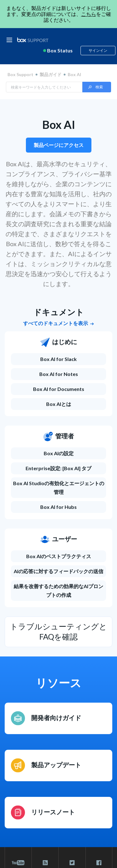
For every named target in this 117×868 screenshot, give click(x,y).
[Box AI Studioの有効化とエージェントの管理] (58, 488)
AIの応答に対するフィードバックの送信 (58, 571)
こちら (89, 14)
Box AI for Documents (59, 389)
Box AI (59, 124)
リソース (58, 683)
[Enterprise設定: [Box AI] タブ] (58, 468)
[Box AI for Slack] (58, 359)
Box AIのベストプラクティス (59, 556)
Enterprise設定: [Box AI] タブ (58, 468)
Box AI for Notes (59, 374)
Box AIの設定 (59, 453)
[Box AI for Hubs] (58, 507)
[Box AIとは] (58, 404)
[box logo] (33, 40)
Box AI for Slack (58, 359)
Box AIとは (59, 404)
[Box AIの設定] (58, 453)
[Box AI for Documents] (58, 389)
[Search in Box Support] (44, 87)
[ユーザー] (58, 543)
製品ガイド (51, 75)
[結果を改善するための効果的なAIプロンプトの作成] (58, 591)
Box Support (20, 75)
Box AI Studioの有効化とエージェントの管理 (59, 488)
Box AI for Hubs (58, 507)
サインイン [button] (98, 50)
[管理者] (58, 440)
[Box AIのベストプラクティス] (58, 556)
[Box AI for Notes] (58, 374)
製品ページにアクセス (59, 145)
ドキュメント (59, 312)
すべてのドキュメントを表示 (58, 323)
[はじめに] (58, 345)
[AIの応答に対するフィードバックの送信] (58, 571)
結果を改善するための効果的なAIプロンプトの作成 (58, 590)
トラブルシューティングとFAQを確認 (58, 631)
